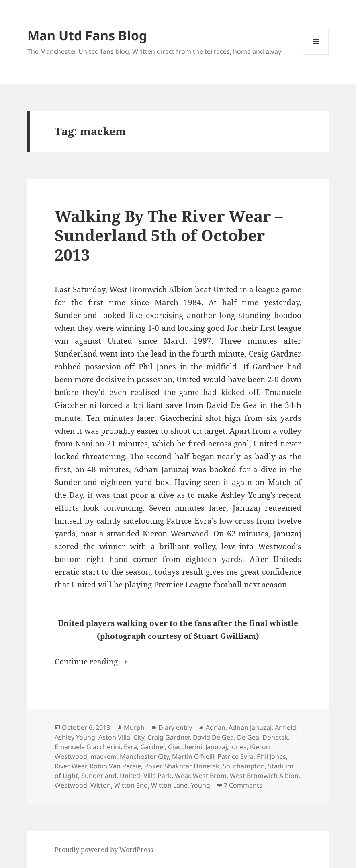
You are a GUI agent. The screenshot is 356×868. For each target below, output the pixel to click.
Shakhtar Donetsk (192, 766)
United (130, 776)
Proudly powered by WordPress (104, 850)
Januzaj (216, 747)
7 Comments (243, 785)
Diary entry (175, 727)
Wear (182, 776)
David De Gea (213, 737)
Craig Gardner (169, 737)
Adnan (216, 727)
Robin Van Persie (115, 766)
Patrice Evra (235, 756)
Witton (101, 785)
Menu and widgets (316, 54)
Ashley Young (75, 737)
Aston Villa (114, 737)
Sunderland (99, 776)
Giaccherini (185, 747)
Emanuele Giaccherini (88, 747)
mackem (103, 756)
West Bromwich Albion (264, 776)
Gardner (152, 747)
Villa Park (158, 776)
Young (201, 785)
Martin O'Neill (193, 756)
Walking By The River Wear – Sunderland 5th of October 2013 (169, 235)
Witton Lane (169, 785)
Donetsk (275, 737)
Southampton (244, 766)
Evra (130, 747)
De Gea (248, 737)
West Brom (210, 776)
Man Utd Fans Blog (87, 35)
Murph (134, 727)
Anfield (285, 727)
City (139, 737)
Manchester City (144, 756)
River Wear (71, 766)
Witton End (131, 785)
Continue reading (92, 662)
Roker (153, 766)
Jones (238, 747)
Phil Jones (271, 756)
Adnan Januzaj (250, 727)
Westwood (71, 785)
